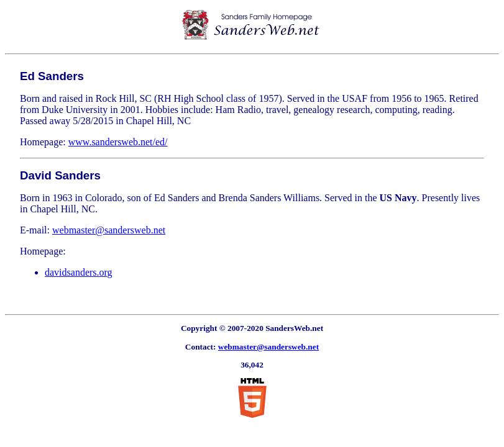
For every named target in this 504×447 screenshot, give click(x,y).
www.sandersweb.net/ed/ (118, 142)
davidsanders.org (79, 272)
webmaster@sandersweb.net (109, 230)
